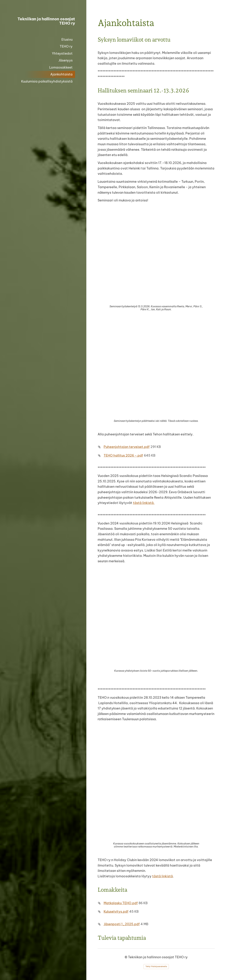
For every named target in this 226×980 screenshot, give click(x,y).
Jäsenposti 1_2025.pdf (122, 924)
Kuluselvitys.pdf (116, 912)
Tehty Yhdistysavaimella (156, 966)
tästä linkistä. (144, 503)
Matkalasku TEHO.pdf (121, 903)
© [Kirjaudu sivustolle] (126, 957)
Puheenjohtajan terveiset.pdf (127, 447)
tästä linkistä (163, 876)
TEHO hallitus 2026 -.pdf (123, 455)
